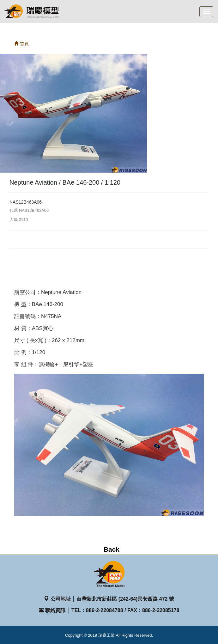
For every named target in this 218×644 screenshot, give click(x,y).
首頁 (21, 44)
